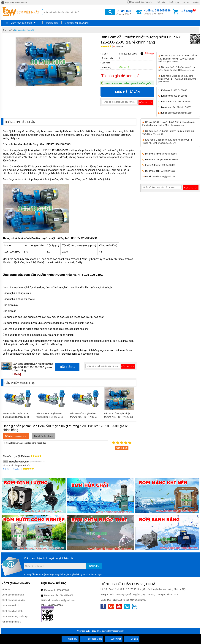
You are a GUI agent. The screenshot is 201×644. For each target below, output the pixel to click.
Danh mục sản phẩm (22, 23)
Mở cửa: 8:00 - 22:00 (157, 12)
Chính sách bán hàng (140, 2)
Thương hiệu (52, 23)
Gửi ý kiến (122, 448)
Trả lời (6, 469)
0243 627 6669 (184, 107)
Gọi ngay (70, 639)
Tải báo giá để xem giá (120, 76)
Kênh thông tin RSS (11, 622)
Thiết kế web (102, 631)
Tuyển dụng (174, 2)
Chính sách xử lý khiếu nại (15, 617)
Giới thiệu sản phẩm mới (77, 23)
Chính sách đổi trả (11, 606)
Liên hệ (195, 2)
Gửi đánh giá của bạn (16, 436)
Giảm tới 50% (124, 12)
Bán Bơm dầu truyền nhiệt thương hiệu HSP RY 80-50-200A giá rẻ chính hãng (84, 417)
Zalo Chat (114, 639)
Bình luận (118, 47)
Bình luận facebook (44, 436)
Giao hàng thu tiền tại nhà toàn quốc (129, 84)
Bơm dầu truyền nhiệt (24, 30)
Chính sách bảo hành (12, 611)
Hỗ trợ (186, 2)
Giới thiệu (161, 2)
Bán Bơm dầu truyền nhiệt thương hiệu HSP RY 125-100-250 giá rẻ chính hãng (119, 417)
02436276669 (66, 595)
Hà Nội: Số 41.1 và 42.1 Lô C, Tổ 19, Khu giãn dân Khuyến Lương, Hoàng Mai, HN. (178, 58)
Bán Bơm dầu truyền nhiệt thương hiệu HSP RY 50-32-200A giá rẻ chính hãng (50, 417)
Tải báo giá (147, 54)
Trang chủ (7, 30)
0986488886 (63, 590)
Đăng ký (94, 566)
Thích (15, 469)
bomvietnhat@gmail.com (180, 113)
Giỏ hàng (187, 11)
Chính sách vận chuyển (13, 600)
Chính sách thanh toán (13, 595)
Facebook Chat (92, 639)
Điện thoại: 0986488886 (14, 2)
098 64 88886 (180, 90)
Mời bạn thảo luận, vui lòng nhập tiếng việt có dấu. (56, 446)
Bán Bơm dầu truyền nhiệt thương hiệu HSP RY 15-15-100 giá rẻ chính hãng (16, 417)
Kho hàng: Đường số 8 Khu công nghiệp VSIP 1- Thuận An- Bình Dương (177, 79)
